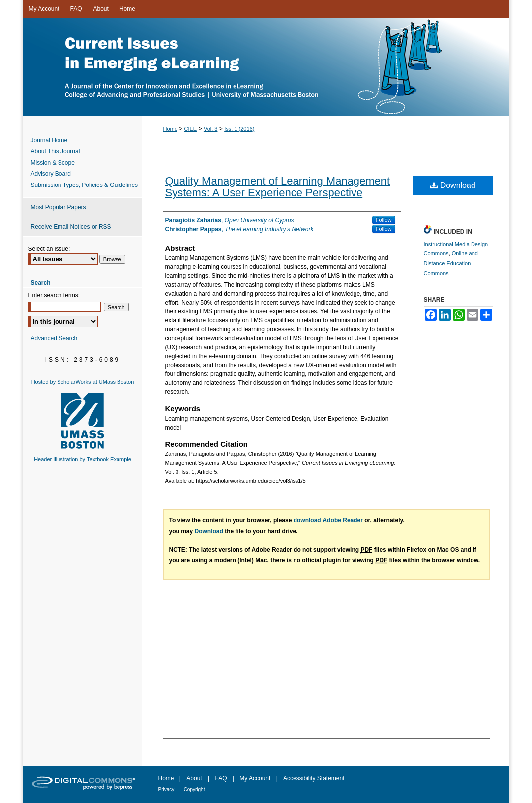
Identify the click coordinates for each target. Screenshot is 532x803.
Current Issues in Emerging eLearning (266, 67)
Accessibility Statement (314, 778)
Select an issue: (49, 249)
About (194, 778)
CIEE (191, 129)
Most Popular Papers (59, 207)
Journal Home (49, 140)
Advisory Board (51, 174)
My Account (255, 778)
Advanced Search (54, 338)
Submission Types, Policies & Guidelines (85, 185)
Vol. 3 (211, 129)
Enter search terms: (54, 295)
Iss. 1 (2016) (239, 129)
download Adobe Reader (328, 520)
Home (170, 129)
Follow (384, 220)
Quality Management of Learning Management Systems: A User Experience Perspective (278, 187)
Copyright (195, 789)
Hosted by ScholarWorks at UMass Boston (83, 382)
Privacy (166, 789)
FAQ (221, 778)
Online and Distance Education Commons (451, 263)
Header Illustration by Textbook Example (83, 459)
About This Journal (56, 151)
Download (453, 185)
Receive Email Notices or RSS (71, 227)
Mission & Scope (53, 163)
